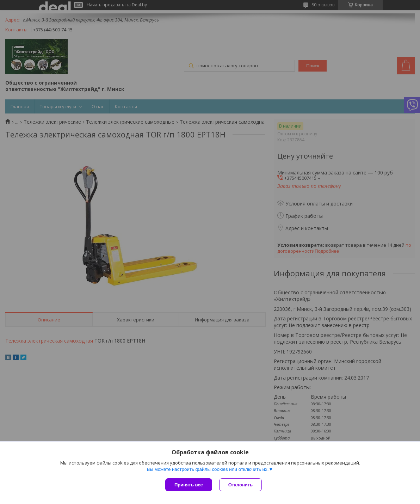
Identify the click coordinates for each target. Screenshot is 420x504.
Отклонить (240, 485)
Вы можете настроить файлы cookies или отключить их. (208, 469)
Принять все (189, 485)
